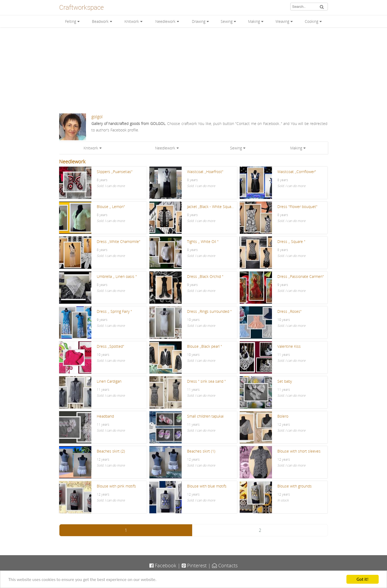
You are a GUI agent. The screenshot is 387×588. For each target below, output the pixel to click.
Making (254, 21)
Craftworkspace (81, 8)
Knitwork (132, 21)
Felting (71, 21)
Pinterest (194, 565)
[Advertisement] (193, 70)
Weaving (282, 21)
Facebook (163, 565)
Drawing (199, 21)
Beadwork (100, 21)
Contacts (225, 565)
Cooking (311, 21)
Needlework (165, 21)
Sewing (227, 21)
